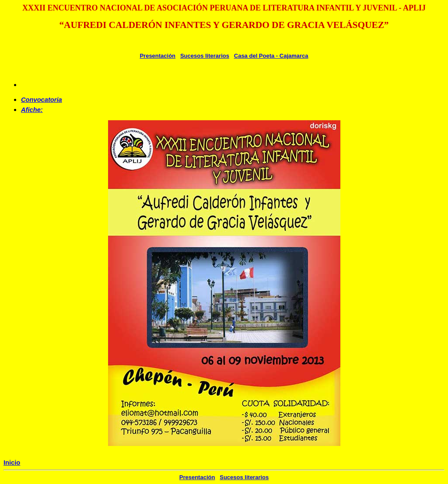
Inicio (12, 463)
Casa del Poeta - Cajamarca (271, 56)
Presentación (157, 56)
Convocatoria (42, 100)
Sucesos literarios (205, 56)
